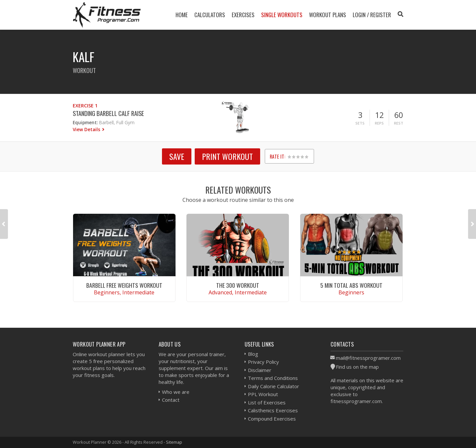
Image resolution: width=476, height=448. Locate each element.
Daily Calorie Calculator (274, 386)
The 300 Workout (238, 285)
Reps (379, 123)
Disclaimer (260, 370)
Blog (253, 354)
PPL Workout (263, 394)
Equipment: (85, 122)
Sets (360, 123)
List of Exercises (267, 402)
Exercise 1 (85, 106)
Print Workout (227, 156)
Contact (171, 400)
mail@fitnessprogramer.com (368, 358)
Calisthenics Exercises (273, 410)
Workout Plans (328, 15)
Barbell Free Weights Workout (124, 285)
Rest (399, 123)
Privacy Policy (263, 362)
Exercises (243, 15)
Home (182, 15)
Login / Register (372, 15)
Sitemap (174, 442)
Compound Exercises (272, 419)
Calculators (210, 15)
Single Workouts (282, 15)
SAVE (177, 156)
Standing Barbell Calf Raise (108, 113)
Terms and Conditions (273, 378)
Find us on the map (357, 367)
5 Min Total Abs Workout (351, 285)
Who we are (176, 392)
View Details (87, 129)
